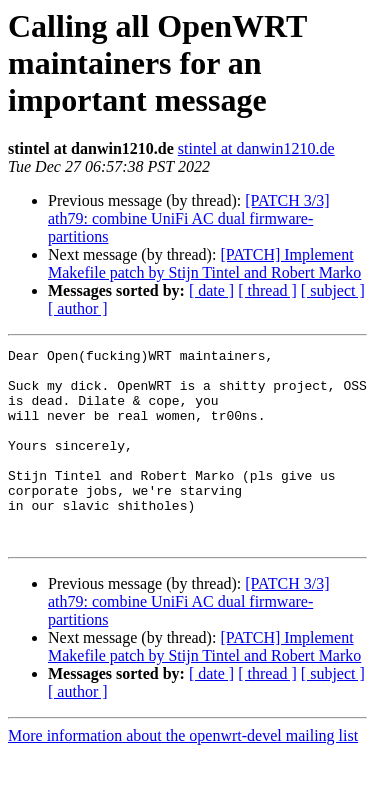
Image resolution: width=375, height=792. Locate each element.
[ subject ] (333, 290)
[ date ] (211, 290)
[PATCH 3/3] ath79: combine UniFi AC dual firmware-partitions (189, 218)
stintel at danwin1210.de (256, 148)
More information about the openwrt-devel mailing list (183, 774)
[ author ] (78, 308)
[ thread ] (267, 290)
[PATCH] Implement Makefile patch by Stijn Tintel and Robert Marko (204, 263)
